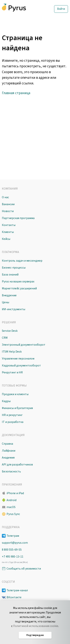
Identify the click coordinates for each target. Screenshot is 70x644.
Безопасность (11, 471)
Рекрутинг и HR (12, 372)
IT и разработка (13, 422)
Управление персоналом (18, 359)
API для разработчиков (17, 465)
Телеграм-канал (17, 590)
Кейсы (6, 239)
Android (11, 500)
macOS (11, 507)
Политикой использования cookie (36, 626)
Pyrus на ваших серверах (18, 281)
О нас (5, 197)
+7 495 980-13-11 (13, 557)
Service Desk (10, 331)
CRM (5, 338)
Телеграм (13, 536)
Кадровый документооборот (21, 366)
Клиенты (8, 232)
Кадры (6, 401)
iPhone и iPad (15, 493)
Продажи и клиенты (15, 394)
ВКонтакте (14, 597)
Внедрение (9, 295)
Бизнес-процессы (14, 268)
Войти (61, 9)
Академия (8, 458)
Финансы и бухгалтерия (17, 408)
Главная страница (16, 93)
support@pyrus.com (15, 543)
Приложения (12, 485)
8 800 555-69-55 (12, 550)
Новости (8, 211)
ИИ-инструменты (14, 309)
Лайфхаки (9, 451)
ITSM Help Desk (12, 352)
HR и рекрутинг (12, 415)
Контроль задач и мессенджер (22, 261)
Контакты (9, 225)
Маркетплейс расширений (19, 288)
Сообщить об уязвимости (24, 569)
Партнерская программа (18, 218)
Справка (7, 444)
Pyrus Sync (13, 514)
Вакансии (8, 204)
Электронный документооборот (24, 345)
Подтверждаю (35, 635)
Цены (6, 302)
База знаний (10, 275)
